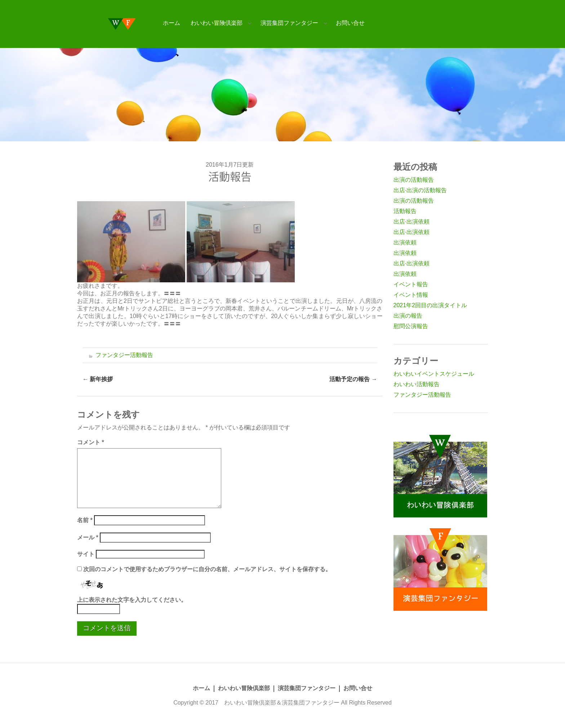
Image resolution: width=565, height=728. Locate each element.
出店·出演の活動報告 (420, 190)
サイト (86, 554)
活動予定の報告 (353, 379)
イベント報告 (411, 284)
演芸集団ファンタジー (289, 23)
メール (88, 537)
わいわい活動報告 (417, 384)
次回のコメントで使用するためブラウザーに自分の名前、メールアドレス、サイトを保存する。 (207, 569)
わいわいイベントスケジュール (434, 374)
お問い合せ (350, 23)
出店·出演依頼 (411, 222)
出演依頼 (405, 242)
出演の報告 (408, 316)
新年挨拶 (98, 379)
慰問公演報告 (411, 326)
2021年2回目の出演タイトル (430, 305)
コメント (91, 442)
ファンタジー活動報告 (124, 355)
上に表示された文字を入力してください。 (132, 600)
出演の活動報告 (414, 180)
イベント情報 (411, 295)
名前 (85, 520)
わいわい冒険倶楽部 (217, 23)
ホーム (172, 23)
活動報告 (405, 211)
